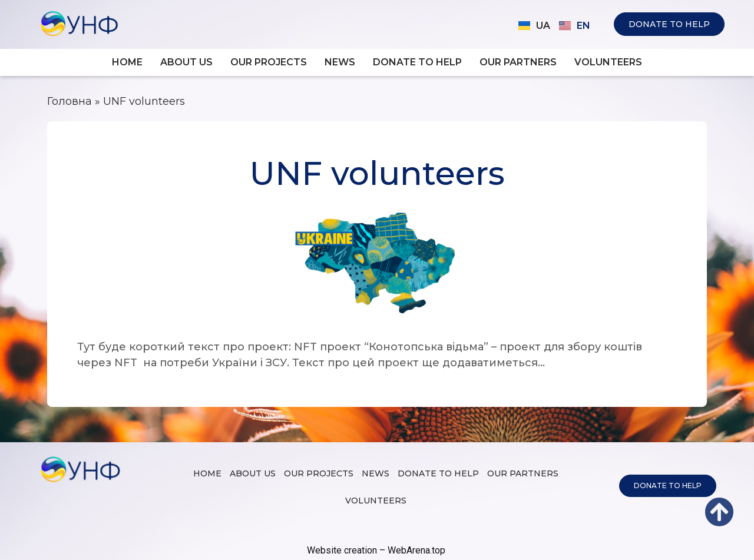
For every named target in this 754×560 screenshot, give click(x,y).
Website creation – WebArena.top (376, 550)
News (340, 62)
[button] (669, 24)
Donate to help (417, 62)
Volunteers (608, 62)
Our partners (518, 62)
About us (186, 62)
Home (127, 62)
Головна (70, 101)
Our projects (269, 62)
